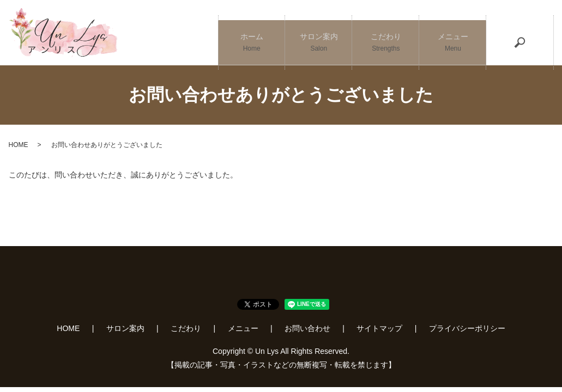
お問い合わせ (307, 328)
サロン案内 (319, 33)
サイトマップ (379, 328)
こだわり (386, 33)
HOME (19, 145)
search (520, 33)
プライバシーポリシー (467, 328)
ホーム (252, 33)
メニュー (453, 33)
